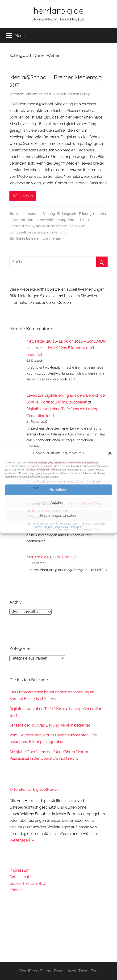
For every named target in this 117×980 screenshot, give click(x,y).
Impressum (77, 527)
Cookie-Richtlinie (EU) (28, 883)
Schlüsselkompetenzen (29, 232)
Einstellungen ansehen (59, 516)
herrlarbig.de (59, 10)
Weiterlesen (23, 196)
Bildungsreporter (93, 214)
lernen (73, 220)
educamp (17, 220)
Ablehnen (58, 503)
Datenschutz (62, 527)
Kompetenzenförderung (46, 220)
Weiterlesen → (22, 840)
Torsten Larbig (79, 94)
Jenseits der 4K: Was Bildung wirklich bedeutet (50, 725)
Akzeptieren (59, 490)
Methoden (77, 226)
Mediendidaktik (22, 226)
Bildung (49, 214)
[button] (110, 453)
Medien (86, 220)
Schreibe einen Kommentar (39, 238)
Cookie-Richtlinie (43, 527)
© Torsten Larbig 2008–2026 (34, 789)
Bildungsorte (67, 214)
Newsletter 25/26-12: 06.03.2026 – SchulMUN (66, 341)
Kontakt (16, 890)
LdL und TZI (65, 557)
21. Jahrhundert (28, 214)
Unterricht (58, 232)
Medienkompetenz (51, 226)
